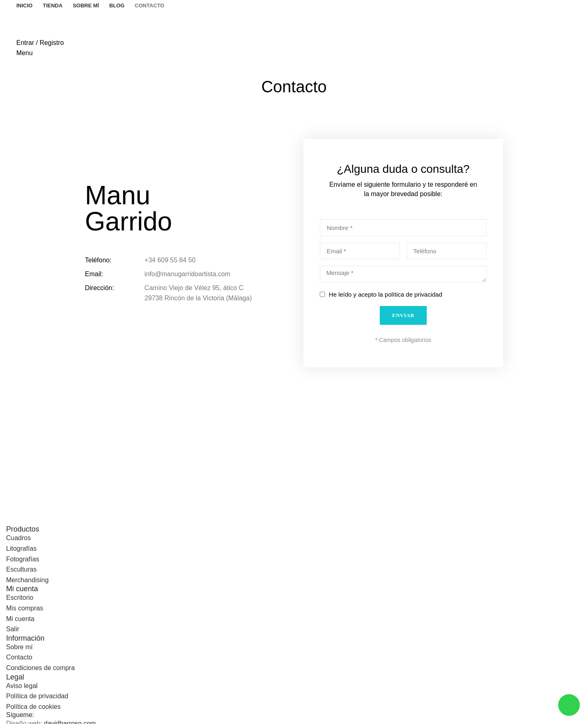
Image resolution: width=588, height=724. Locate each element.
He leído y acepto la (385, 294)
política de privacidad (413, 294)
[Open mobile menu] (24, 53)
